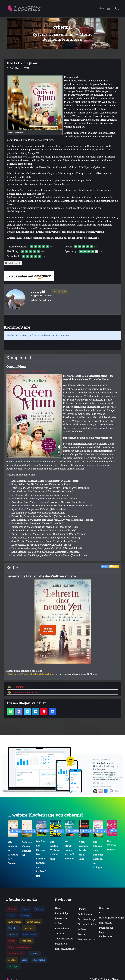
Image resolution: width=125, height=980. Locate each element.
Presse (81, 934)
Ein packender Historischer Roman (13, 852)
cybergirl (38, 291)
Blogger (82, 909)
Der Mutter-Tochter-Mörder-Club (55, 850)
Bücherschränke (87, 924)
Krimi (44, 831)
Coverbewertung (64, 938)
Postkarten (61, 944)
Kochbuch (29, 928)
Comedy (35, 953)
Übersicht (19, 687)
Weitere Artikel (60, 291)
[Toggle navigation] (105, 9)
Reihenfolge (62, 913)
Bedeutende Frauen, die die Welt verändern (32, 674)
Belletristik (39, 960)
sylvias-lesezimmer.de (26, 692)
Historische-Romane (19, 947)
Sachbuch (27, 941)
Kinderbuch (15, 922)
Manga (12, 960)
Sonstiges (13, 966)
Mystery (25, 915)
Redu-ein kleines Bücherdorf (27, 848)
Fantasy (13, 934)
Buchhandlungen (87, 919)
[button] (116, 9)
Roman (31, 831)
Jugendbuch (33, 922)
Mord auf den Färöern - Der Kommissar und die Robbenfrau (41, 858)
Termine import (86, 939)
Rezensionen (62, 928)
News (58, 908)
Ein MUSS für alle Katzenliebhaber (69, 850)
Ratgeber (13, 928)
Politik (12, 941)
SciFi (25, 960)
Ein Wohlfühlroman (112, 845)
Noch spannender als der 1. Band (84, 850)
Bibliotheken (85, 914)
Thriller (88, 831)
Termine (60, 933)
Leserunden (62, 918)
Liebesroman (30, 934)
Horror (26, 909)
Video (58, 923)
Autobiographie (77, 831)
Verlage (82, 929)
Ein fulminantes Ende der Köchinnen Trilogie (98, 854)
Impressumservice (65, 949)
